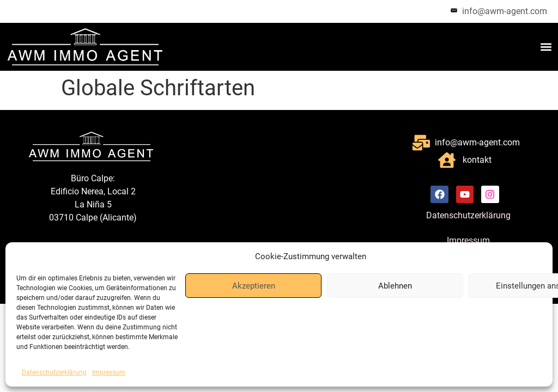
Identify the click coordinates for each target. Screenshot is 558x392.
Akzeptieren (254, 286)
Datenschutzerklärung (54, 372)
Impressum (109, 372)
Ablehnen (395, 286)
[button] (546, 47)
